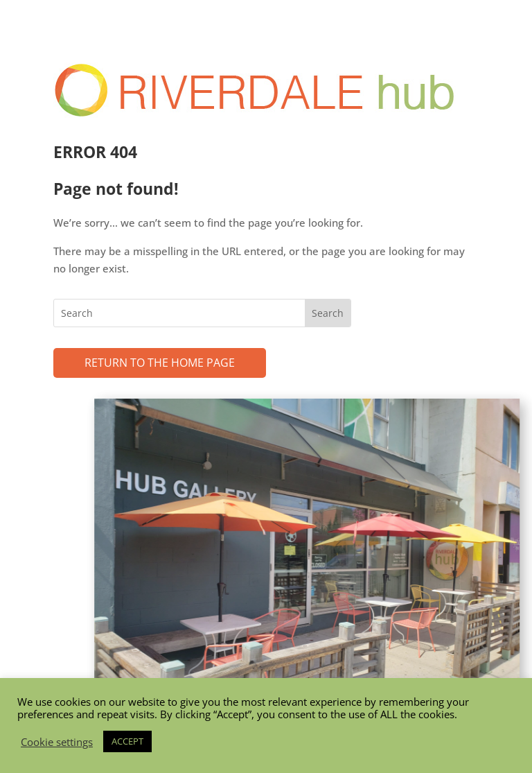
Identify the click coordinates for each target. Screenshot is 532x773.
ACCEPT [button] (127, 741)
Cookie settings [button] (57, 742)
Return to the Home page (160, 363)
